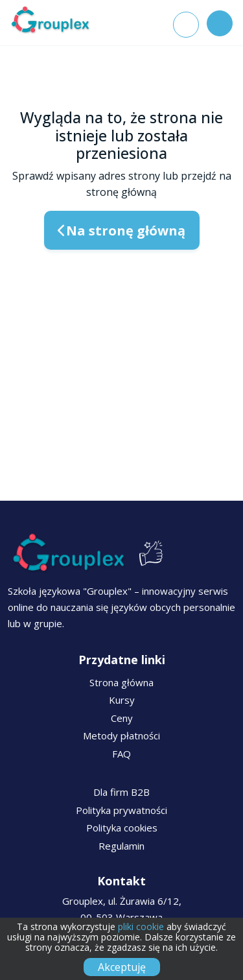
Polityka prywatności (121, 810)
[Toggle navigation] (220, 23)
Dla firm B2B (121, 792)
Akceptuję (122, 967)
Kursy (122, 700)
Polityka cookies (122, 828)
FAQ (121, 754)
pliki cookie (141, 926)
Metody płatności (121, 735)
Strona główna (121, 682)
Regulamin (121, 846)
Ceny (122, 718)
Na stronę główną (121, 231)
